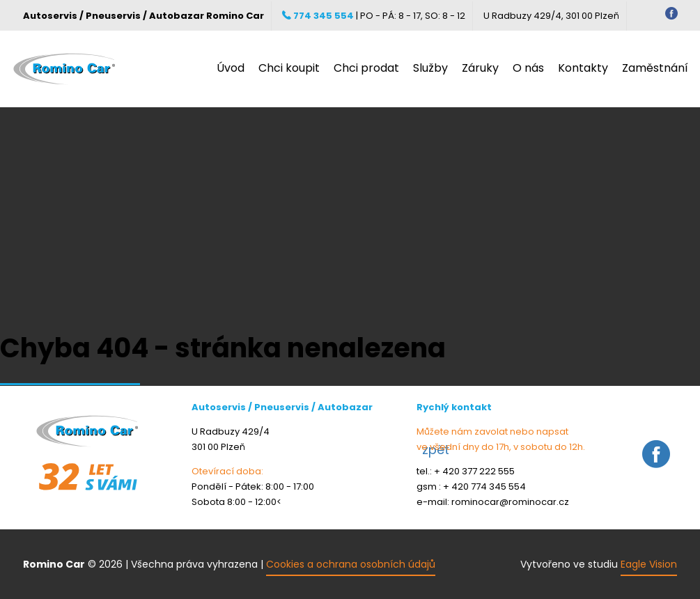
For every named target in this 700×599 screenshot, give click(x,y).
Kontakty (583, 68)
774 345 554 (318, 16)
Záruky (480, 68)
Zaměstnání (655, 68)
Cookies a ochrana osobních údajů (351, 564)
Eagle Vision (649, 564)
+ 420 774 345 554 (484, 487)
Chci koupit (289, 68)
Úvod (231, 68)
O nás (528, 68)
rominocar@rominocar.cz (510, 502)
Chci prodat (366, 68)
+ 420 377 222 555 (474, 471)
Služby (430, 68)
